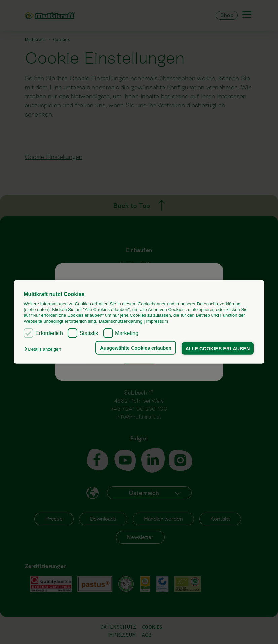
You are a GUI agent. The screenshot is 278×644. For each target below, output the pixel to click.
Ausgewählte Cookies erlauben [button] (136, 348)
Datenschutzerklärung (121, 321)
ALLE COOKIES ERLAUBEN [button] (217, 349)
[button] (44, 349)
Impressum (157, 321)
